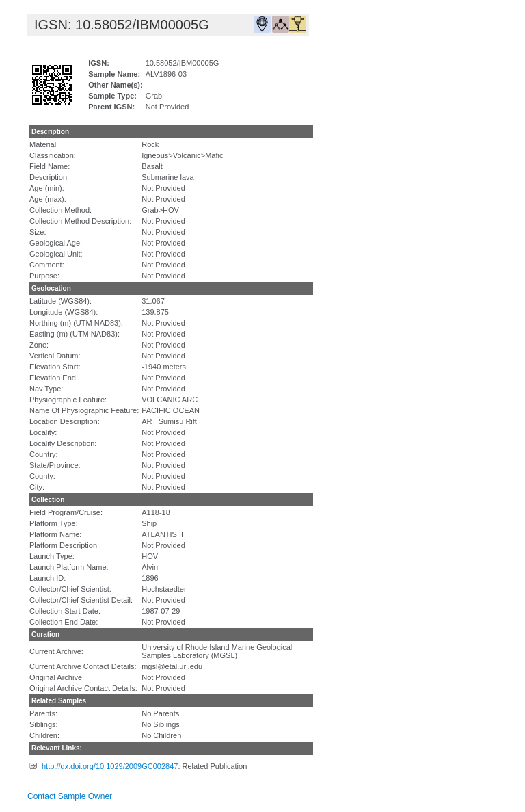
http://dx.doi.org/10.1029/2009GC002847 (110, 766)
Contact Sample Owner (70, 796)
